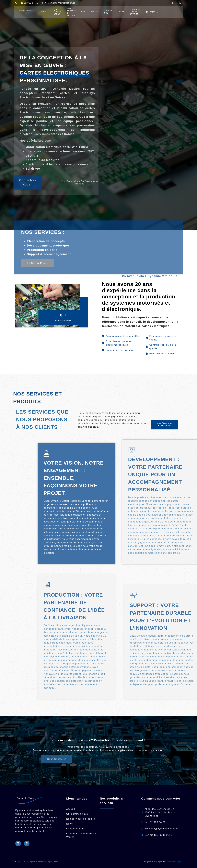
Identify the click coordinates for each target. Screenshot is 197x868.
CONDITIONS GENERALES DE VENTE (135, 12)
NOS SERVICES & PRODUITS (72, 12)
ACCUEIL (45, 12)
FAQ (83, 12)
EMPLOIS (94, 12)
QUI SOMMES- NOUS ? (58, 12)
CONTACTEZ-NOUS (108, 12)
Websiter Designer (174, 862)
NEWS (122, 12)
